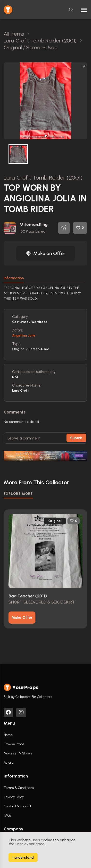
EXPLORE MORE (18, 494)
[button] (46, 136)
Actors (8, 763)
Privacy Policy (14, 797)
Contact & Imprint (17, 806)
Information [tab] (14, 278)
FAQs (8, 815)
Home (8, 735)
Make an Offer (46, 253)
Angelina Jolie (24, 335)
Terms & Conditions (19, 788)
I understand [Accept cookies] (23, 858)
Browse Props (14, 744)
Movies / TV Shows (18, 753)
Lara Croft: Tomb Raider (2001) (43, 178)
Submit (76, 438)
